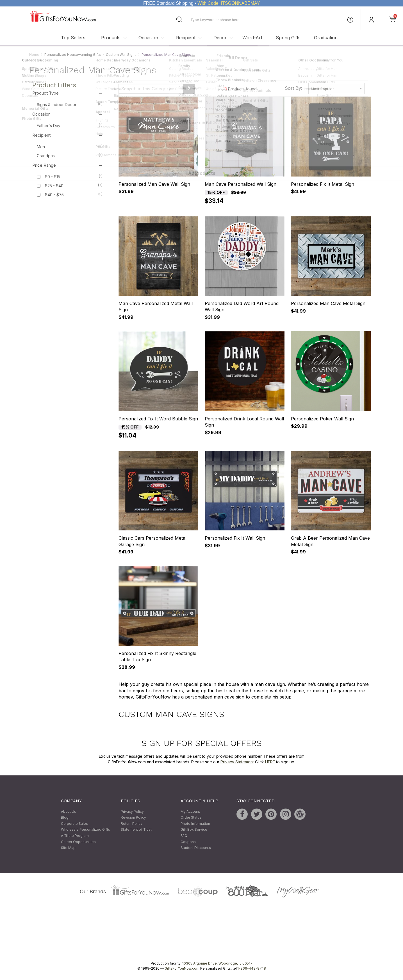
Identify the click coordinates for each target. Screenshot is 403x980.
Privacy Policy (132, 811)
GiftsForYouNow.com (182, 968)
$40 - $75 (54, 195)
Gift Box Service (194, 830)
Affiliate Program (75, 836)
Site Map (68, 848)
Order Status (191, 818)
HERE (270, 762)
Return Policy (132, 824)
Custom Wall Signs (121, 55)
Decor (220, 38)
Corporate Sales (74, 824)
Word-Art (252, 38)
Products (111, 38)
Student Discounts (196, 848)
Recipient (186, 38)
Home (34, 55)
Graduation (326, 38)
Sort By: (293, 88)
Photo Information (195, 824)
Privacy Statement (237, 762)
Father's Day (70, 125)
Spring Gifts (288, 38)
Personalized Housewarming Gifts (73, 55)
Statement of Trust (136, 830)
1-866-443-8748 (252, 968)
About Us (69, 811)
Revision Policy (133, 818)
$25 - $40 (54, 186)
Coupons (188, 842)
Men (70, 146)
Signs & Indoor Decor (70, 104)
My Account (190, 811)
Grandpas (70, 155)
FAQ (184, 836)
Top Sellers (73, 38)
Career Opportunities (78, 842)
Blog (65, 818)
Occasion (148, 38)
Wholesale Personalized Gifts (86, 830)
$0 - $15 (53, 177)
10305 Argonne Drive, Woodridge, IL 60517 (217, 963)
